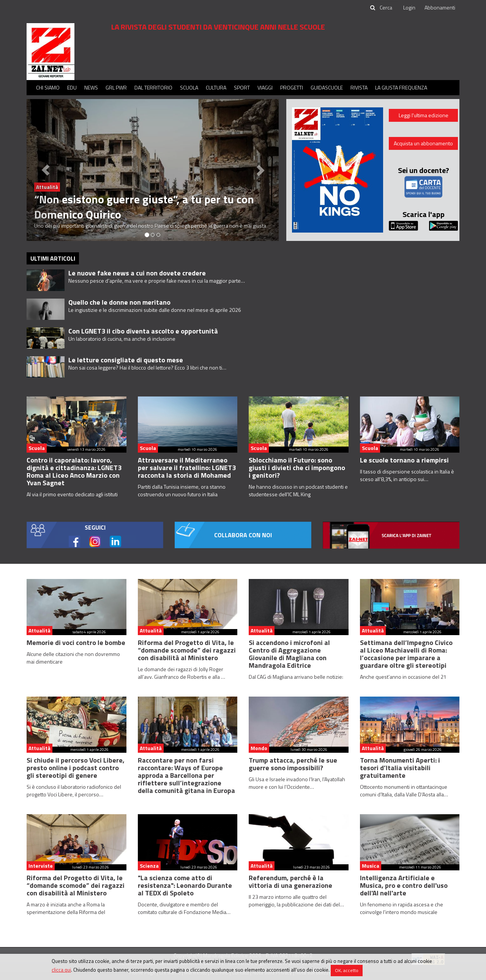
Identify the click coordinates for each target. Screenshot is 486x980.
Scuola (189, 87)
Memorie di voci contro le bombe (76, 643)
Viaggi (265, 87)
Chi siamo (48, 87)
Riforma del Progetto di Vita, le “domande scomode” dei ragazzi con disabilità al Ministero (187, 650)
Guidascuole (327, 87)
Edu (72, 87)
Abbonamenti (440, 7)
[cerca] (387, 8)
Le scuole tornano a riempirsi (404, 460)
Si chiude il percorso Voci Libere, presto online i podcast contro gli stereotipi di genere (76, 768)
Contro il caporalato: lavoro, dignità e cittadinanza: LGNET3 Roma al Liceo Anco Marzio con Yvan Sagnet (74, 471)
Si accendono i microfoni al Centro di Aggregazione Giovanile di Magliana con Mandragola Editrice (289, 654)
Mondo (259, 748)
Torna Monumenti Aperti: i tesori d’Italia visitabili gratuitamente (400, 768)
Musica (371, 866)
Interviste (41, 866)
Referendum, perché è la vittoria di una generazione (290, 882)
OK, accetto (347, 970)
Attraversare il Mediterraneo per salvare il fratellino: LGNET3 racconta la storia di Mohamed (187, 468)
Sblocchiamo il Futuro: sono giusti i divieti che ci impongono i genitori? (297, 468)
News (91, 87)
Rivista (359, 87)
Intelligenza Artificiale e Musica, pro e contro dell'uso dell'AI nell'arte (404, 885)
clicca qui (61, 970)
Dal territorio (153, 87)
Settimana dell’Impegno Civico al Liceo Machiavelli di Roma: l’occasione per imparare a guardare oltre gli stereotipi (406, 654)
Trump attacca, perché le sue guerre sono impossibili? (293, 764)
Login (409, 7)
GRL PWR (116, 87)
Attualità (39, 630)
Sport (242, 87)
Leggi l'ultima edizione (424, 115)
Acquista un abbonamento (423, 143)
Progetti (292, 87)
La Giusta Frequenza (401, 87)
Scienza (149, 866)
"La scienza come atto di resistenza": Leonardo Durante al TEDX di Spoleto (185, 885)
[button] (46, 170)
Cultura (216, 87)
